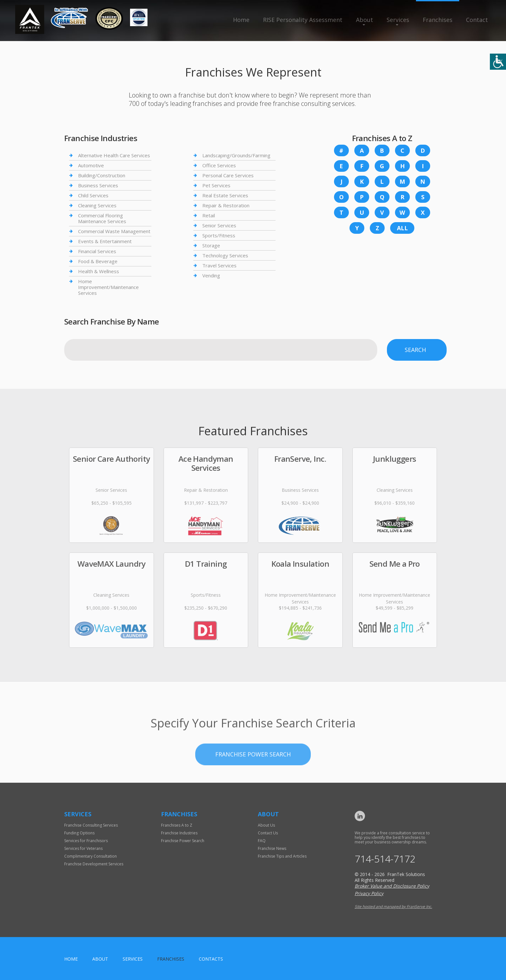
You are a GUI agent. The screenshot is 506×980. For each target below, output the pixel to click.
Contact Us (268, 833)
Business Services (98, 185)
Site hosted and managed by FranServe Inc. (393, 907)
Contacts (211, 959)
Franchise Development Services (94, 864)
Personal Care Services (228, 175)
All (402, 228)
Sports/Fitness (219, 235)
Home (241, 20)
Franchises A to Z (177, 825)
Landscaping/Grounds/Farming (236, 155)
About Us (266, 825)
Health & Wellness (99, 271)
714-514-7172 (385, 859)
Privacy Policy (369, 893)
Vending (211, 275)
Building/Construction (102, 175)
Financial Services (97, 251)
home (71, 959)
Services (398, 20)
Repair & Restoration (226, 205)
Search (415, 350)
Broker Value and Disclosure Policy (392, 886)
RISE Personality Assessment (303, 20)
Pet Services (216, 185)
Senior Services (219, 225)
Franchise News (272, 848)
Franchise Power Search (253, 776)
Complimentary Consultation (91, 856)
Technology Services (225, 255)
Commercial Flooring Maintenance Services (102, 218)
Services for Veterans (83, 848)
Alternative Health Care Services (114, 155)
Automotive (91, 165)
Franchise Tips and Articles (282, 856)
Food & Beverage (98, 261)
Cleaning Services (97, 205)
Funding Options (79, 833)
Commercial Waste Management (114, 231)
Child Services (93, 195)
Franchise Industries (179, 833)
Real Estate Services (225, 195)
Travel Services (219, 265)
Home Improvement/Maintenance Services (108, 287)
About (364, 20)
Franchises (438, 20)
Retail (209, 215)
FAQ (262, 841)
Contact (477, 20)
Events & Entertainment (105, 241)
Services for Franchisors (86, 841)
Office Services (219, 165)
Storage (211, 245)
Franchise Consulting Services (91, 825)
